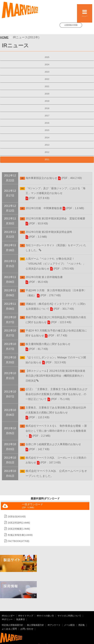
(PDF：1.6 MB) (73, 208)
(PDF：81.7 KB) (37, 349)
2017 (47, 116)
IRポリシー (7, 619)
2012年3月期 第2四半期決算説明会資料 (49, 232)
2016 (47, 123)
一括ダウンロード (32, 506)
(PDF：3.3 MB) (36, 237)
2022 (47, 79)
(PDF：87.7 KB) (56, 336)
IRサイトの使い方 (45, 616)
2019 (47, 101)
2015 (47, 130)
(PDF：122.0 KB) (59, 322)
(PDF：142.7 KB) (37, 449)
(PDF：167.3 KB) (49, 463)
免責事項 (20, 619)
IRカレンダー (8, 616)
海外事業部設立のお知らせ (41, 178)
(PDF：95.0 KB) (37, 282)
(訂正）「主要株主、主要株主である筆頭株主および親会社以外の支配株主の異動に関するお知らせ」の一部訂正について (56, 394)
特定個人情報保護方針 (13, 625)
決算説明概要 (19, 529)
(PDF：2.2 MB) (40, 436)
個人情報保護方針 (35, 625)
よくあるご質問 (9, 629)
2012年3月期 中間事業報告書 (44, 208)
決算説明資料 (19, 523)
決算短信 (17, 517)
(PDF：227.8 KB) (37, 198)
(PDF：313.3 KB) (54, 362)
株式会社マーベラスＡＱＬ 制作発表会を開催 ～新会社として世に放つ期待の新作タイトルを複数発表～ (56, 431)
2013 (47, 145)
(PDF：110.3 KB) (37, 417)
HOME (4, 37)
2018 (47, 108)
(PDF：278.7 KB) (49, 295)
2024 (47, 65)
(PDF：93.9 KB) (37, 223)
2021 (47, 86)
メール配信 (69, 625)
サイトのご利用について (69, 616)
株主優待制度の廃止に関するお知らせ (48, 344)
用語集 (82, 625)
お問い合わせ (27, 629)
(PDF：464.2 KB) (70, 178)
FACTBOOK (19, 541)
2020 (47, 94)
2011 (47, 160)
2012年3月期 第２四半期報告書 (44, 277)
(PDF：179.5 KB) (62, 269)
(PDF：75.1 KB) (59, 399)
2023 (47, 72)
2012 (47, 152)
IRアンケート (54, 625)
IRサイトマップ (26, 616)
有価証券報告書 (20, 535)
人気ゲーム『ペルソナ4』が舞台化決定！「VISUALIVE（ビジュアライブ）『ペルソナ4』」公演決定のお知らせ (55, 264)
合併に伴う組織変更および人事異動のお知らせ (53, 444)
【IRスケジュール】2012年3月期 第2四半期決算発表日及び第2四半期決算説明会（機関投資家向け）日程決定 (55, 376)
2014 (47, 138)
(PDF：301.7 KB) (62, 309)
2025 (47, 57)
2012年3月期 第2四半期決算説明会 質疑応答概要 (55, 219)
